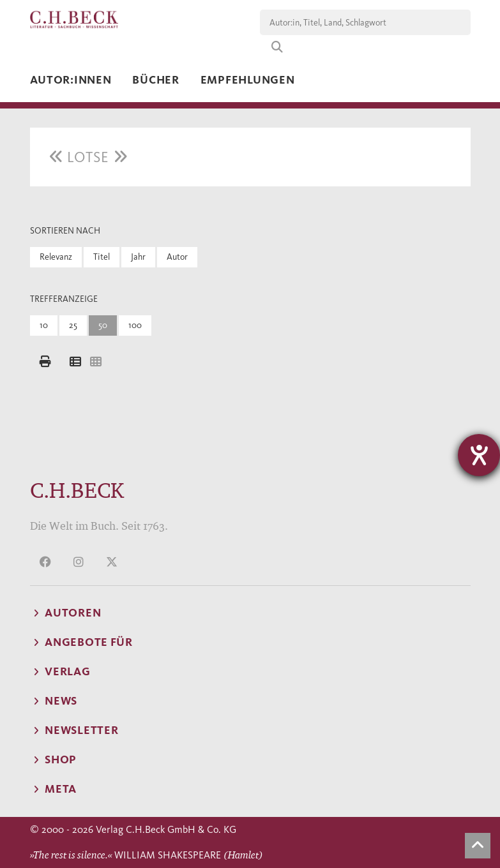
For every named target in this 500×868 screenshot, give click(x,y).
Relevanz (56, 257)
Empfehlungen (248, 80)
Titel (102, 257)
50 (103, 325)
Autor (177, 257)
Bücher (155, 80)
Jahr (138, 257)
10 (44, 325)
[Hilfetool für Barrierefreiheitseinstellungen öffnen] (479, 455)
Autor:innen (71, 80)
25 (73, 325)
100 (135, 325)
